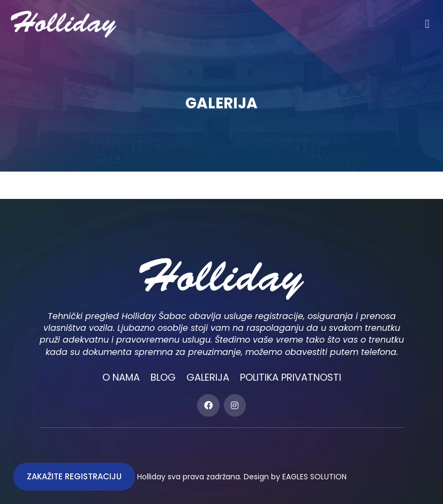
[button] (427, 24)
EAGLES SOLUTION (314, 477)
